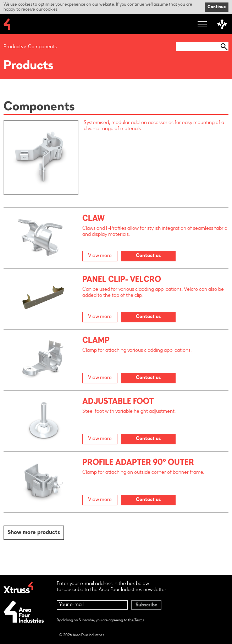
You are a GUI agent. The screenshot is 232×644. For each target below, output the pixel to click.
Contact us (148, 256)
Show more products (34, 533)
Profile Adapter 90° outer (138, 463)
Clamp (96, 341)
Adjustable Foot (118, 402)
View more (100, 256)
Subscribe (146, 605)
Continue (217, 7)
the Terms (136, 621)
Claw (93, 219)
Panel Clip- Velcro (122, 280)
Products (13, 47)
